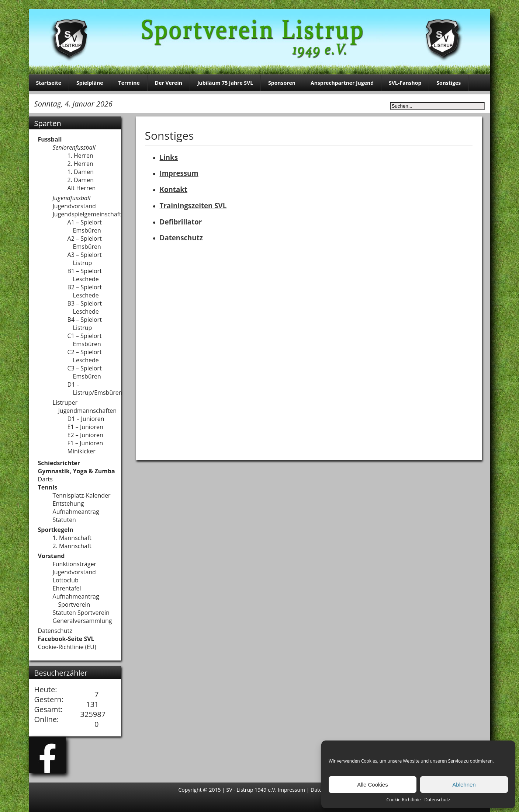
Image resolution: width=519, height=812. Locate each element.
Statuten (64, 520)
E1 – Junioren (85, 427)
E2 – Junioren (85, 435)
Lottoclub (66, 580)
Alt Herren (82, 188)
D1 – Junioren (86, 419)
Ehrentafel (67, 588)
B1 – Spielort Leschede (85, 275)
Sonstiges (449, 83)
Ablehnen (464, 785)
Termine (129, 83)
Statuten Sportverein (81, 613)
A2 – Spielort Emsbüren (85, 243)
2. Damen (81, 180)
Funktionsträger (75, 564)
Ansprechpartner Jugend (342, 83)
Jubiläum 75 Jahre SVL (225, 83)
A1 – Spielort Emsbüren (85, 226)
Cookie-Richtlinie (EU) (67, 647)
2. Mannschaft (72, 546)
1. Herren (80, 156)
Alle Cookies (372, 785)
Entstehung (68, 503)
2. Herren (80, 164)
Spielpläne (90, 83)
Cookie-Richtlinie (404, 800)
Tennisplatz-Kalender (82, 495)
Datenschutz (437, 800)
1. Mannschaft (72, 538)
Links (169, 157)
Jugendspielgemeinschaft (87, 214)
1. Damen (81, 172)
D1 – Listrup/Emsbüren (95, 388)
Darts (45, 479)
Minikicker (82, 451)
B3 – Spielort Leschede (85, 307)
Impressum (179, 173)
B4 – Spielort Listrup (85, 324)
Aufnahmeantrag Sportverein (76, 600)
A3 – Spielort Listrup (85, 259)
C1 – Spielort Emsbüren (85, 340)
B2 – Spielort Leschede (85, 291)
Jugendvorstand (74, 206)
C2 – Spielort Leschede (85, 356)
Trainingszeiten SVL (193, 205)
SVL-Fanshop (405, 83)
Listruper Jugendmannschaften (85, 407)
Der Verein (169, 83)
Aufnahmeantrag (76, 512)
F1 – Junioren (85, 443)
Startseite (49, 83)
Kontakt (174, 189)
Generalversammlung (82, 621)
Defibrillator (181, 222)
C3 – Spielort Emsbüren (85, 372)
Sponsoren (282, 83)
